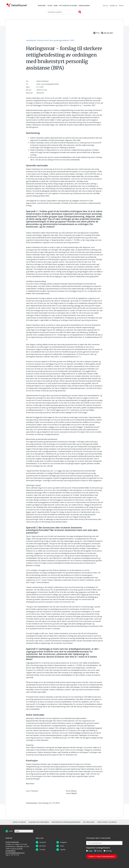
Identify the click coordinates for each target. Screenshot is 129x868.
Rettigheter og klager (68, 6)
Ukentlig (98, 851)
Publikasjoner (84, 6)
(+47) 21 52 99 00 (17, 849)
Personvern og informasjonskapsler (66, 822)
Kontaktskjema (10, 851)
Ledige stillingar (19, 822)
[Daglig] (87, 851)
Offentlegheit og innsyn (107, 822)
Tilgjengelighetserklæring (39, 822)
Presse (121, 6)
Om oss (105, 6)
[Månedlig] (104, 851)
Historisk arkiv (89, 822)
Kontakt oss (113, 6)
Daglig (89, 851)
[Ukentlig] (95, 851)
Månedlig (108, 851)
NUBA (56, 6)
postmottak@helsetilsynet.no (15, 853)
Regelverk (42, 6)
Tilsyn (50, 6)
